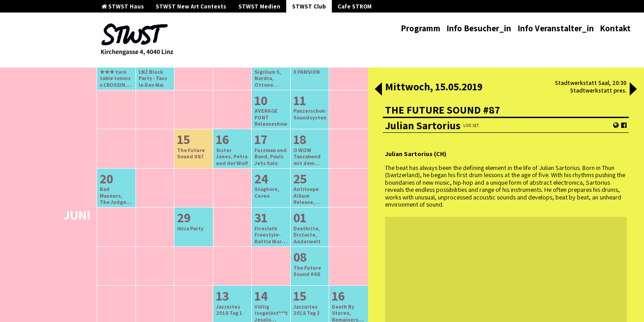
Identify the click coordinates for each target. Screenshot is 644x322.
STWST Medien (259, 6)
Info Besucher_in (479, 28)
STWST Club (309, 6)
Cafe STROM (355, 6)
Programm (421, 28)
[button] (378, 90)
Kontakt (615, 28)
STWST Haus (123, 6)
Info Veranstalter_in (556, 28)
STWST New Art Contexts (191, 6)
